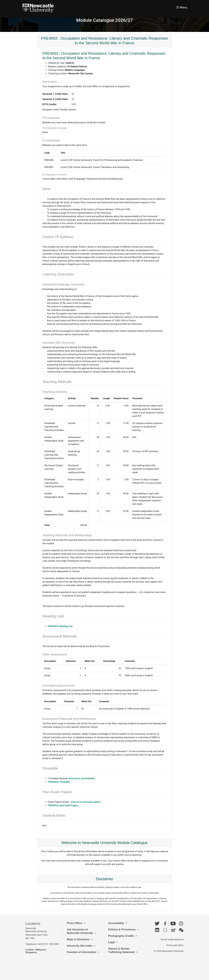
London (30, 950)
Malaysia (41, 950)
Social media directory (172, 939)
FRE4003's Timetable (59, 782)
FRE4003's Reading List (60, 626)
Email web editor (175, 945)
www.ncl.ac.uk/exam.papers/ (86, 802)
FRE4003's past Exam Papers (63, 805)
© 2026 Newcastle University (169, 951)
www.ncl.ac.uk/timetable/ (82, 778)
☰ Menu (182, 7)
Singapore (31, 952)
